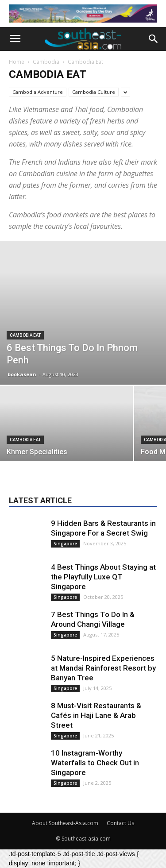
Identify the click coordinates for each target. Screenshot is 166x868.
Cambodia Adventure (38, 92)
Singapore (65, 544)
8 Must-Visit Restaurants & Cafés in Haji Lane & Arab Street (96, 715)
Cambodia (46, 62)
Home (17, 62)
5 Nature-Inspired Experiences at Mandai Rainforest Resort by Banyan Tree (103, 668)
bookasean (22, 374)
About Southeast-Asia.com (65, 823)
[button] (154, 39)
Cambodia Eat (25, 335)
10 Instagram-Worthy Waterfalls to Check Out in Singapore (95, 763)
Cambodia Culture (94, 92)
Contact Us (120, 823)
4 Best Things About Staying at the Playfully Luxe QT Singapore (103, 577)
